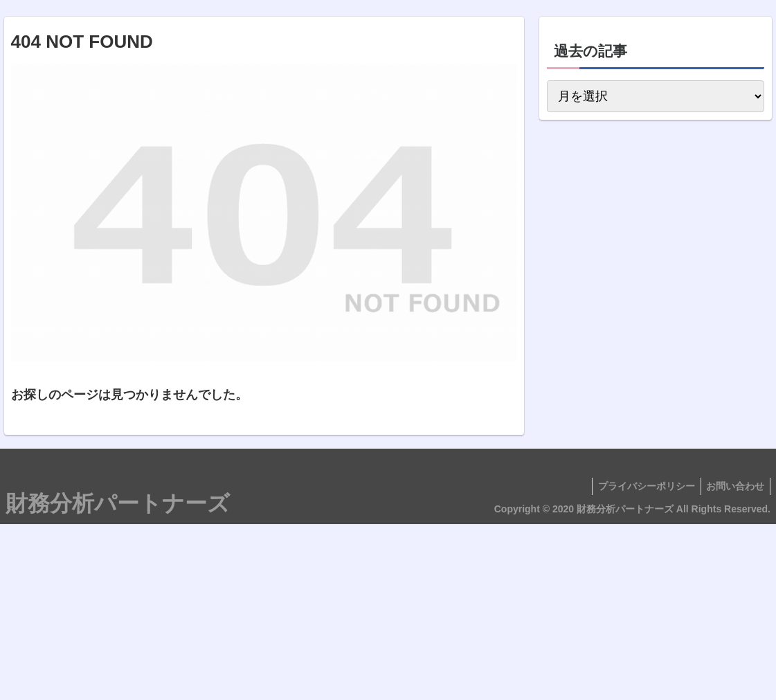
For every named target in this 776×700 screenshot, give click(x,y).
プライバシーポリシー (642, 486)
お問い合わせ (734, 486)
